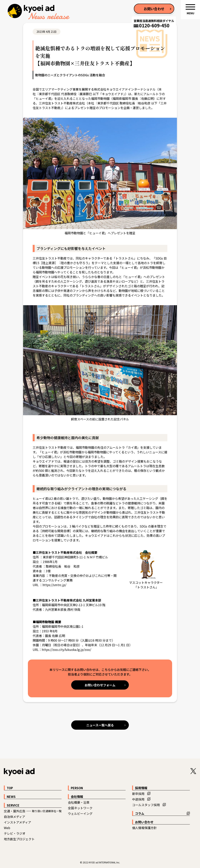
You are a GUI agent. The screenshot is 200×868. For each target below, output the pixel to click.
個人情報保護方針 (144, 828)
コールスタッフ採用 (146, 805)
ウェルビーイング (80, 813)
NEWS (11, 797)
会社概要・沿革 (79, 802)
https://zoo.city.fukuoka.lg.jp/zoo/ (66, 650)
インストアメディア (17, 822)
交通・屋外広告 (15, 811)
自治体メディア (15, 817)
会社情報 (77, 797)
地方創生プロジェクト (19, 839)
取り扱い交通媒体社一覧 (47, 811)
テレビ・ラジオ (15, 833)
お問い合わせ (144, 822)
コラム (140, 813)
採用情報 (141, 788)
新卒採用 (138, 794)
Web (7, 828)
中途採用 (138, 799)
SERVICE (13, 805)
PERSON (77, 788)
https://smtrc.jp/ (54, 585)
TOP (10, 788)
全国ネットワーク (80, 808)
